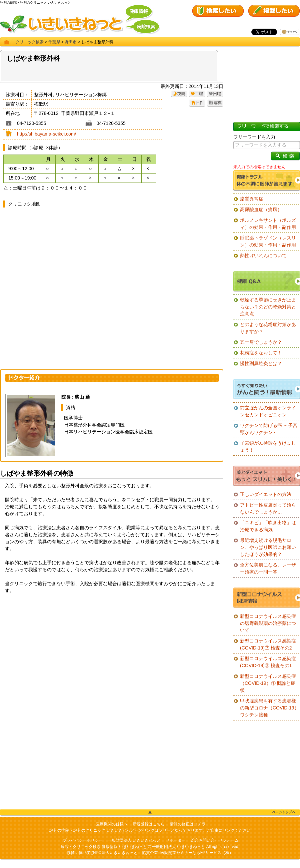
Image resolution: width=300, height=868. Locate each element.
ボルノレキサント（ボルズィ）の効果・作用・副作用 (268, 224)
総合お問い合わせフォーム (215, 840)
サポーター (176, 840)
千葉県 (54, 42)
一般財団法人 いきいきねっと (134, 840)
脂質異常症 (252, 199)
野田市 (71, 42)
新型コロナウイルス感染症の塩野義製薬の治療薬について (268, 623)
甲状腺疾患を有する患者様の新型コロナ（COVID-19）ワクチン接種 (269, 708)
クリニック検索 (30, 42)
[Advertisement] (112, 651)
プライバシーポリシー (83, 840)
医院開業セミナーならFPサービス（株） (197, 853)
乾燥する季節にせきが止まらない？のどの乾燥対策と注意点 (268, 307)
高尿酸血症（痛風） (261, 210)
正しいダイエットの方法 (266, 494)
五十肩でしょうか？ (261, 342)
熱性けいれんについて (263, 255)
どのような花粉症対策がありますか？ (268, 328)
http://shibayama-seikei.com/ (46, 134)
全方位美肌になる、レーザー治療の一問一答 (268, 568)
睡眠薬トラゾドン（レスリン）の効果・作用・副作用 (268, 241)
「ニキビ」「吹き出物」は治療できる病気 (268, 526)
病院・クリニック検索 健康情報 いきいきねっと (104, 847)
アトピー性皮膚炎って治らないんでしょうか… (268, 508)
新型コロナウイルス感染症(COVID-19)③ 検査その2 (268, 644)
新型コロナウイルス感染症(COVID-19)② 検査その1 (268, 662)
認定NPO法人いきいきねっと (111, 853)
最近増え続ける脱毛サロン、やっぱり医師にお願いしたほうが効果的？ (268, 547)
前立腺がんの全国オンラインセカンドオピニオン (268, 411)
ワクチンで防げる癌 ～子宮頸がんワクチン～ (269, 429)
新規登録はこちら (149, 824)
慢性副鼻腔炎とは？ (261, 363)
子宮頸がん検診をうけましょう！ (268, 446)
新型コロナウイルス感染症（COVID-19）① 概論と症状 (268, 683)
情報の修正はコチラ (188, 824)
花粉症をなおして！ (261, 353)
